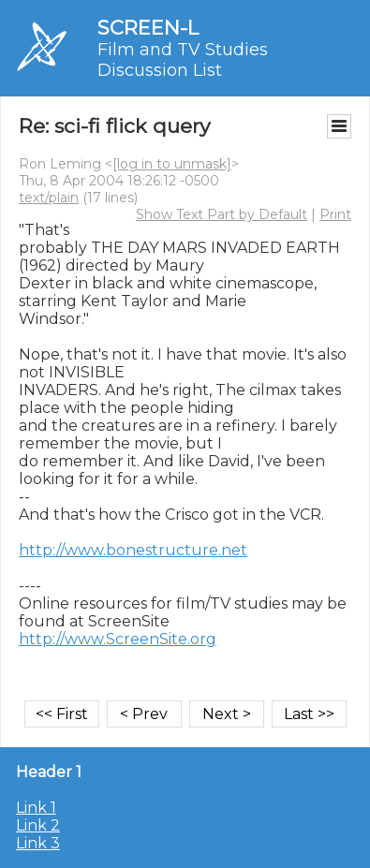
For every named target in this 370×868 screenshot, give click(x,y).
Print (335, 214)
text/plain (49, 198)
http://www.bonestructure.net (133, 550)
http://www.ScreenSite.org (118, 639)
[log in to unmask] (172, 164)
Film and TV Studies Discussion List (183, 60)
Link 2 (38, 825)
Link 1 (36, 808)
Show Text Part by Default (222, 214)
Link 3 (38, 843)
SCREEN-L (148, 28)
